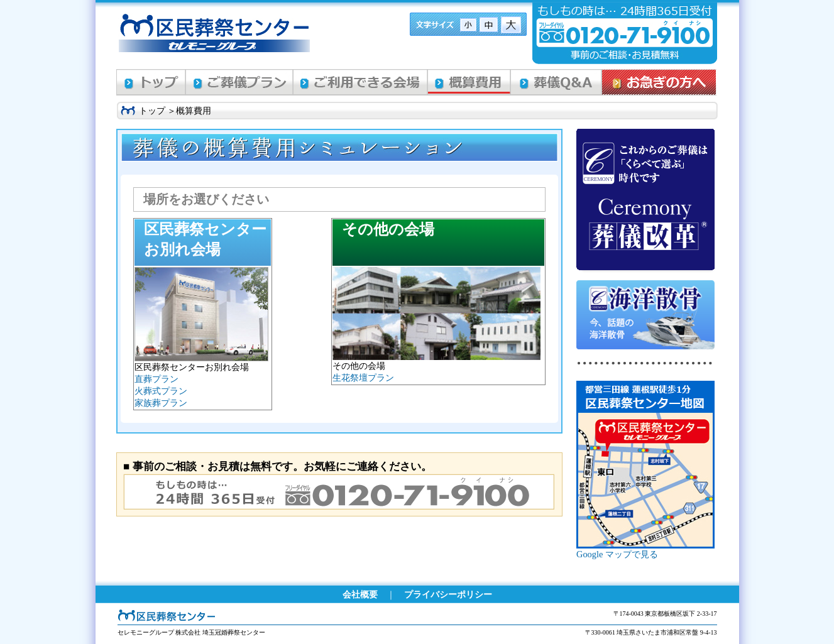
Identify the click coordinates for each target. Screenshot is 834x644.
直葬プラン (156, 379)
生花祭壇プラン (363, 378)
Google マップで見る (617, 554)
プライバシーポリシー (448, 594)
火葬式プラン (161, 391)
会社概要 (360, 594)
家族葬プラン (161, 403)
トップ (152, 111)
